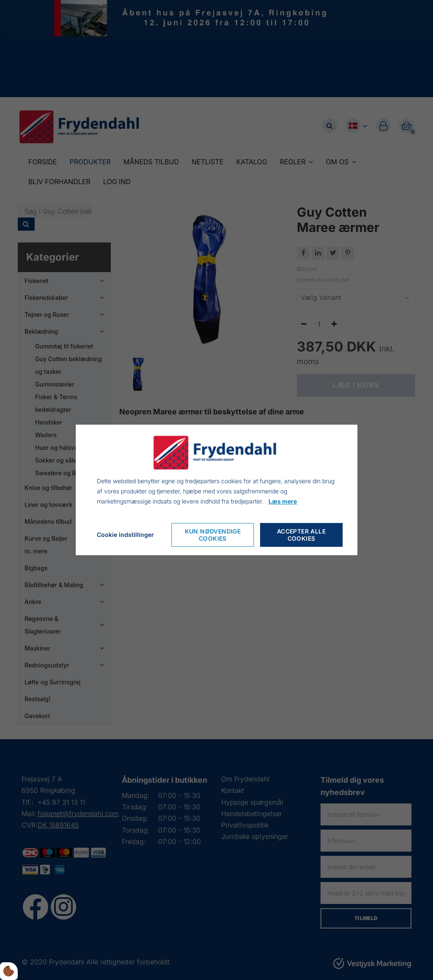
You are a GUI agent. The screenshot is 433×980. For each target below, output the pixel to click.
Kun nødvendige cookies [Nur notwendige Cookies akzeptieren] (213, 535)
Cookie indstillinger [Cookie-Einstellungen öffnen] (125, 535)
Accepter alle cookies (301, 535)
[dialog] (216, 490)
